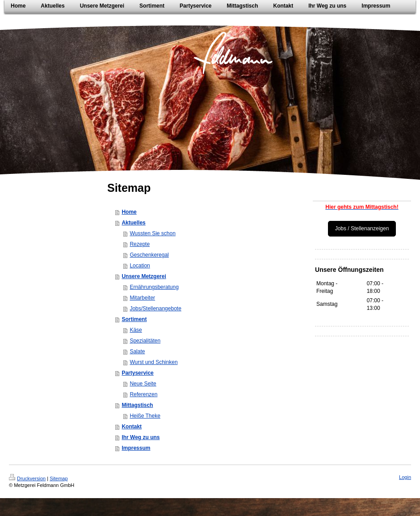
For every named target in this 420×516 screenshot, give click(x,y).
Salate (137, 351)
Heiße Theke (145, 416)
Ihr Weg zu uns (141, 437)
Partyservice (137, 373)
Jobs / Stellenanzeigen (362, 228)
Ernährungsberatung (154, 287)
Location (140, 266)
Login (405, 477)
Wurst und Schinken (153, 362)
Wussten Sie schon (153, 233)
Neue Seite (143, 384)
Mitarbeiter (142, 298)
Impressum (136, 448)
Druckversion (27, 478)
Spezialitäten (145, 341)
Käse (136, 330)
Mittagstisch (137, 405)
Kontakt (132, 427)
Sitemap (59, 478)
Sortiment (134, 319)
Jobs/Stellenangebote (155, 309)
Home (129, 212)
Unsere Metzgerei (144, 276)
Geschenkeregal (149, 255)
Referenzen (143, 394)
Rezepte (140, 244)
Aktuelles (133, 223)
